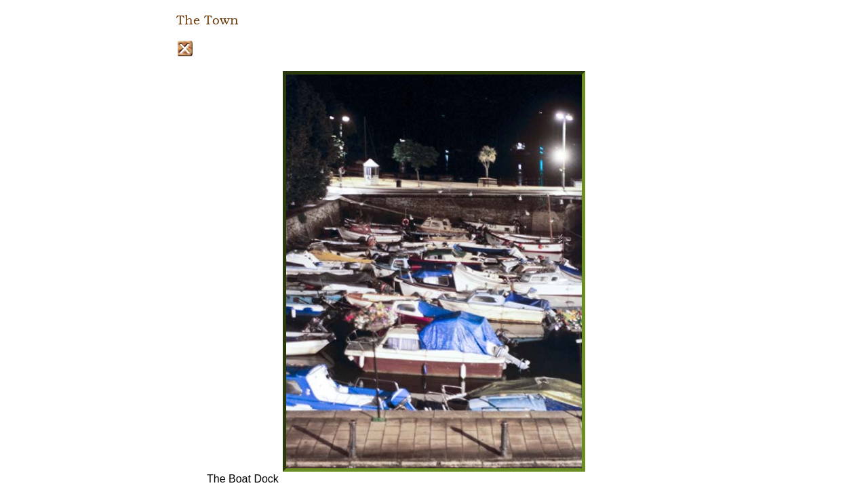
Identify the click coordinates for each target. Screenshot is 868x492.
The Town (208, 20)
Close (185, 48)
